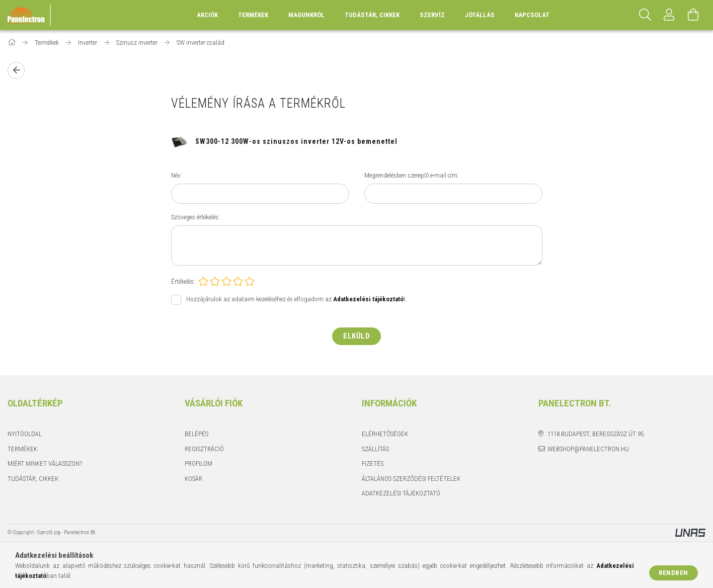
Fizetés (373, 464)
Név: (177, 175)
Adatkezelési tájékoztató (401, 493)
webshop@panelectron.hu (588, 449)
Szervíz (432, 15)
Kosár (193, 479)
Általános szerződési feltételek (411, 479)
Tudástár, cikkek (372, 15)
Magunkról (306, 15)
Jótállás (480, 15)
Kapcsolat (532, 15)
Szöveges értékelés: (195, 217)
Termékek (22, 449)
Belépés (196, 434)
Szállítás (375, 449)
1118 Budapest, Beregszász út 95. (596, 434)
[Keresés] (645, 15)
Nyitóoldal (25, 434)
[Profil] (669, 15)
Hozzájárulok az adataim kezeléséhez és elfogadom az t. (297, 300)
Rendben (674, 573)
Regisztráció (204, 449)
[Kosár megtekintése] (693, 15)
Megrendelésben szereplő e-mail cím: (412, 175)
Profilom (199, 464)
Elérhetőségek (385, 434)
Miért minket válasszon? (45, 464)
